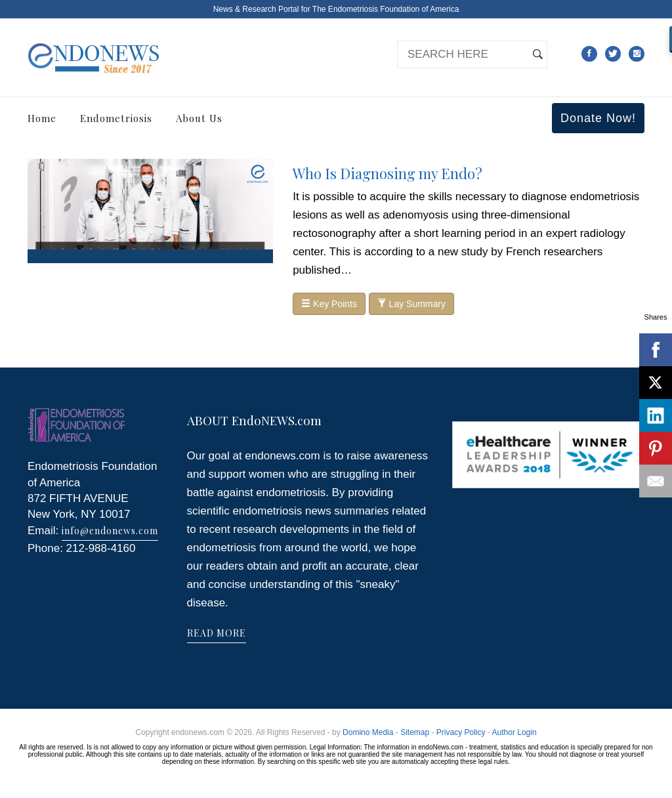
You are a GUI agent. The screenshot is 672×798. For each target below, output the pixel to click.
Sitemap (415, 732)
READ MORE (217, 633)
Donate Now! (598, 118)
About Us (199, 118)
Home (42, 118)
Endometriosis (116, 118)
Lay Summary (411, 304)
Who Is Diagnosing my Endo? (388, 173)
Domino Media (368, 732)
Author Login (514, 732)
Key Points (329, 304)
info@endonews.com (110, 531)
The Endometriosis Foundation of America (386, 9)
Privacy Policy (461, 732)
